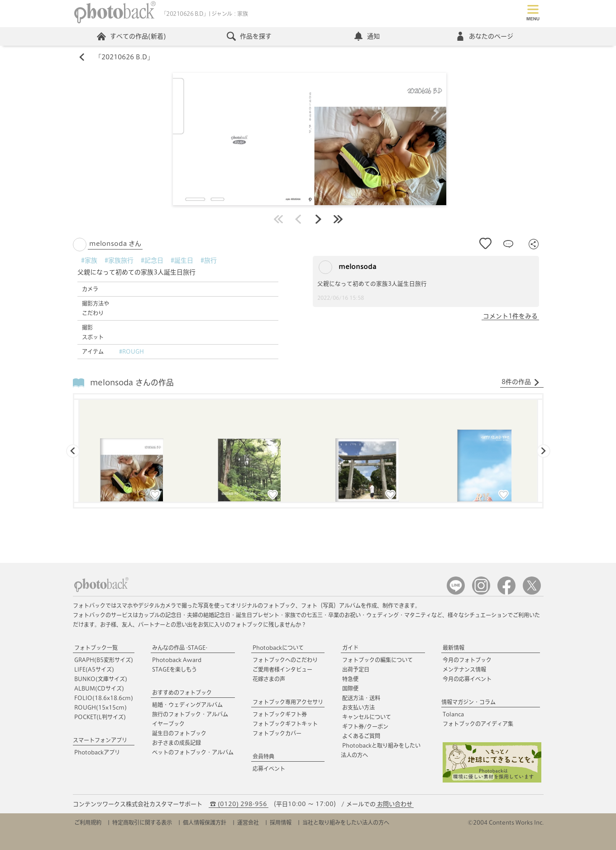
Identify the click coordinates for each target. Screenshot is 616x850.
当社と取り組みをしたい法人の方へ (346, 822)
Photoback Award (177, 660)
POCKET (100, 717)
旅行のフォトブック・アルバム (190, 714)
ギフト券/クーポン (365, 726)
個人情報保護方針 (205, 822)
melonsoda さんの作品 (132, 382)
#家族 (89, 260)
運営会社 (248, 822)
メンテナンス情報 (464, 669)
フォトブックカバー (277, 733)
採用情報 (281, 822)
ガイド (350, 648)
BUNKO (101, 679)
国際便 (350, 688)
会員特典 (263, 756)
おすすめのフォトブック (182, 692)
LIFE (94, 669)
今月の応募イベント (467, 679)
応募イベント (269, 768)
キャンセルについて (367, 717)
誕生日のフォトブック (179, 733)
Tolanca (453, 714)
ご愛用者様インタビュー (282, 669)
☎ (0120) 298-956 (239, 804)
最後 (338, 219)
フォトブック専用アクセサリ (288, 702)
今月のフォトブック (467, 660)
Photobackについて (278, 648)
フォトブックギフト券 (280, 714)
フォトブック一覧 (96, 648)
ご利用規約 (88, 822)
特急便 (350, 679)
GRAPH (104, 660)
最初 (278, 219)
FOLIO (104, 698)
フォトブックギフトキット (285, 724)
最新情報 (454, 648)
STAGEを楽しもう (174, 669)
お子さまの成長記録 (177, 743)
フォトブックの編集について (377, 660)
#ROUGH (131, 351)
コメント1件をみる (510, 316)
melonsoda (347, 267)
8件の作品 (521, 382)
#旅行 (209, 260)
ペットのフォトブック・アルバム (193, 752)
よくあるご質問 (361, 736)
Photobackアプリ (97, 752)
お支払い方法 (358, 707)
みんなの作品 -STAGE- (180, 648)
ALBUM (99, 688)
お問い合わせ (395, 804)
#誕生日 (182, 260)
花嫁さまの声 (269, 679)
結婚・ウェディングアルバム (187, 705)
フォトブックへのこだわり (285, 660)
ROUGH (100, 707)
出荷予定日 (356, 669)
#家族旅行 (119, 260)
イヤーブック (168, 724)
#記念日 (152, 260)
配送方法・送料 (361, 698)
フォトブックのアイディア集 (478, 724)
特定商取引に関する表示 (142, 822)
